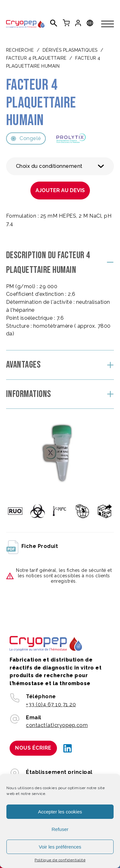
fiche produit (32, 547)
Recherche (20, 50)
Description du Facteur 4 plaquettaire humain (48, 263)
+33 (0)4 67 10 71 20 (51, 704)
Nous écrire (33, 748)
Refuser (60, 829)
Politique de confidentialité (60, 860)
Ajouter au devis (60, 190)
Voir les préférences (60, 847)
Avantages (24, 365)
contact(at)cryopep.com (57, 725)
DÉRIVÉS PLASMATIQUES (70, 50)
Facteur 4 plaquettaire (36, 58)
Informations (29, 394)
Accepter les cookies (60, 812)
